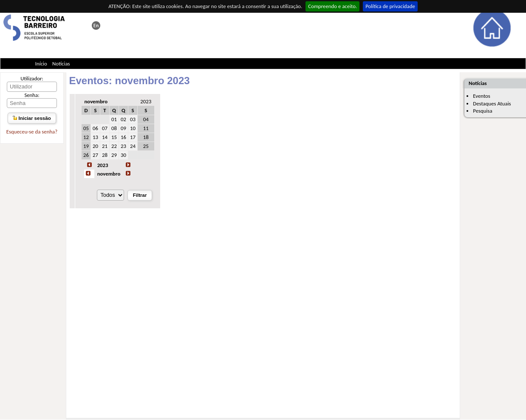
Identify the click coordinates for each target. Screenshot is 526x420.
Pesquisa (482, 111)
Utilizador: (32, 78)
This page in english (96, 26)
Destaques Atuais (492, 104)
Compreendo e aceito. (332, 6)
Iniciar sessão (32, 118)
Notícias (61, 64)
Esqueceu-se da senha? (32, 132)
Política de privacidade (390, 6)
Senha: (32, 95)
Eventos (482, 96)
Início (41, 64)
